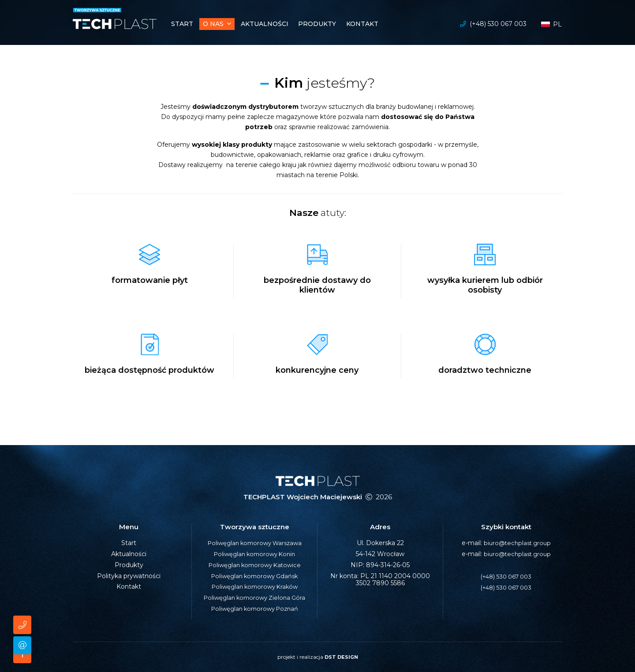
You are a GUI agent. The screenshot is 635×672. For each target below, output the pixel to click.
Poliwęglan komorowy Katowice (254, 565)
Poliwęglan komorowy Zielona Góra (254, 598)
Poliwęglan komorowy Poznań (255, 609)
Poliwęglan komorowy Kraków (254, 587)
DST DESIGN (341, 657)
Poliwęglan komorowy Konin (255, 554)
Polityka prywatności (129, 576)
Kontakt (129, 587)
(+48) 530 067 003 (498, 25)
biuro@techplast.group (517, 543)
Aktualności (129, 554)
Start (129, 543)
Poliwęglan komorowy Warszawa (254, 543)
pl (551, 25)
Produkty (129, 565)
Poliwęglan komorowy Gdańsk (255, 576)
